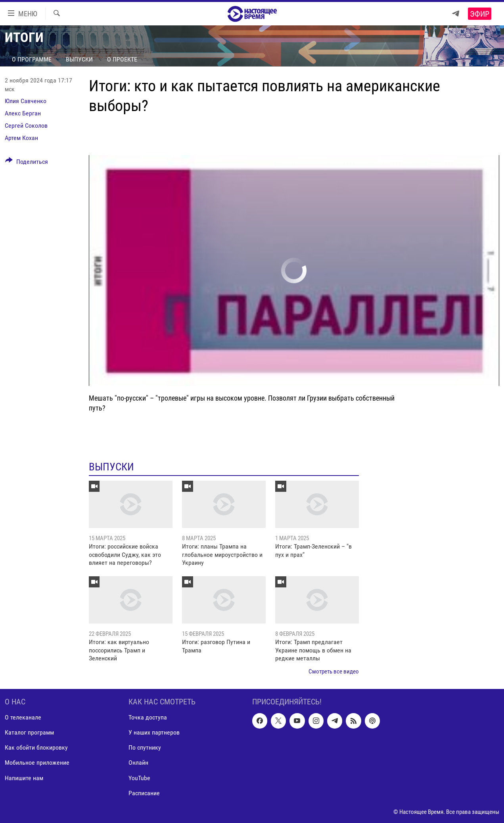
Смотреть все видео (334, 671)
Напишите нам (24, 778)
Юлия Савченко (26, 101)
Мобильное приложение (37, 763)
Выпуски (79, 59)
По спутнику (145, 747)
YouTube (139, 778)
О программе (32, 59)
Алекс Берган (23, 113)
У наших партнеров (154, 732)
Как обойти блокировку (36, 747)
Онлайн (138, 763)
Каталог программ (29, 732)
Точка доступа (148, 717)
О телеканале (23, 717)
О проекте (122, 59)
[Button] (27, 163)
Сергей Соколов (26, 126)
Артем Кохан (21, 138)
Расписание (144, 793)
